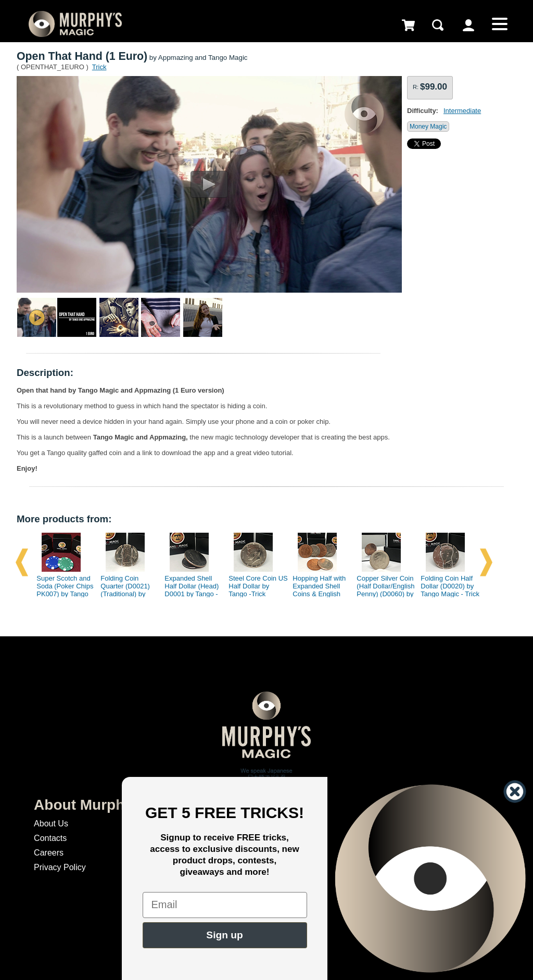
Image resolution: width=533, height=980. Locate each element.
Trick (99, 67)
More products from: (64, 519)
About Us (51, 824)
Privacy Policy (60, 867)
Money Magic (428, 127)
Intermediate (462, 111)
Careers (49, 853)
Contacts (50, 838)
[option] (62, 562)
